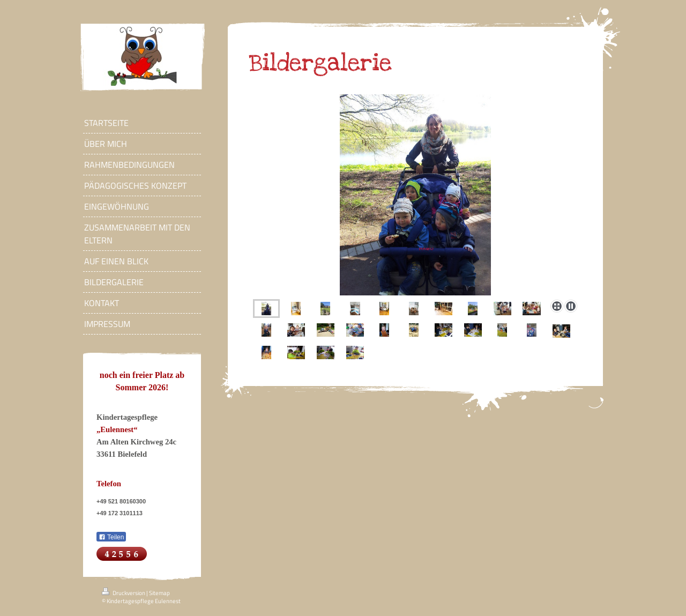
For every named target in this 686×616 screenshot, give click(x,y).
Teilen (111, 537)
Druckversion (124, 593)
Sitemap (159, 593)
